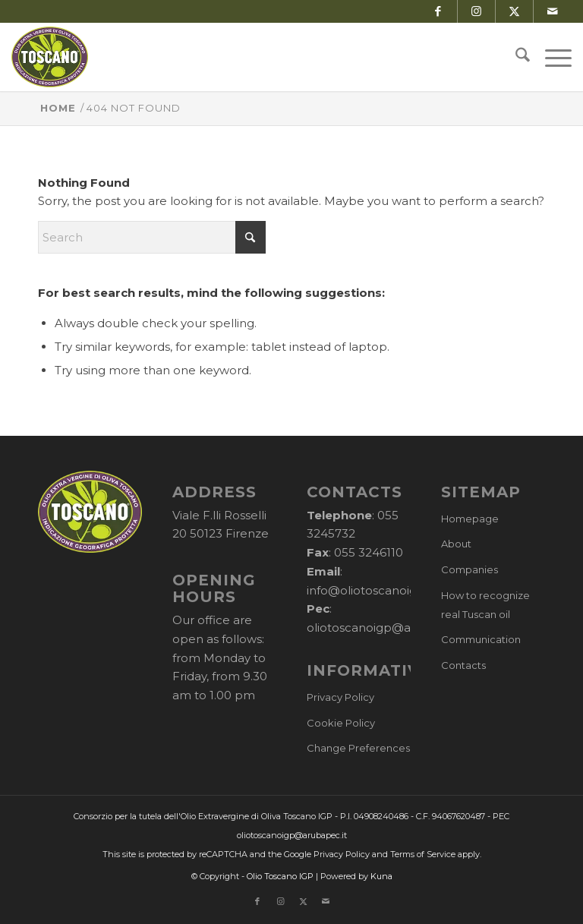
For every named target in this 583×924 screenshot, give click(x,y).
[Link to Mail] (553, 11)
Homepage (470, 519)
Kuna (381, 876)
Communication (481, 639)
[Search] (515, 57)
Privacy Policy (340, 697)
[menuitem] (515, 57)
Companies (470, 569)
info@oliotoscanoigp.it (370, 590)
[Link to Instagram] (476, 11)
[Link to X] (514, 11)
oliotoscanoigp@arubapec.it (388, 628)
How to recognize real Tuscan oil (485, 605)
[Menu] (551, 57)
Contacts (463, 665)
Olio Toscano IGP (280, 876)
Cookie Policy (341, 723)
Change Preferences (358, 748)
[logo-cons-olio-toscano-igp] (50, 57)
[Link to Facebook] (438, 11)
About (456, 544)
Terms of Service (423, 854)
